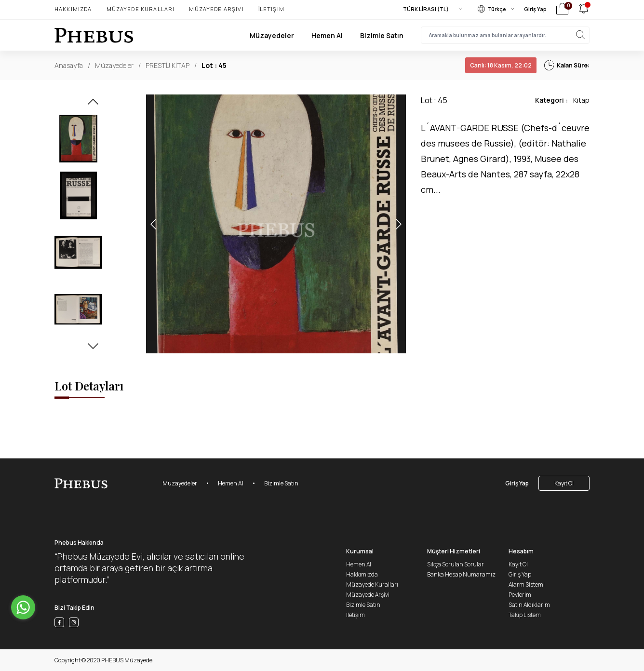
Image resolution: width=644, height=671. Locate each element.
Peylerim (520, 595)
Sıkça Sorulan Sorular (456, 564)
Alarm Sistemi (527, 584)
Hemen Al (327, 35)
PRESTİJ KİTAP (168, 65)
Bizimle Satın (382, 35)
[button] (93, 105)
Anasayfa (69, 65)
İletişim (271, 9)
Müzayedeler (272, 35)
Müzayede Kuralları (141, 9)
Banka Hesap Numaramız (461, 574)
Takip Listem (525, 615)
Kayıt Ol (564, 483)
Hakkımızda (73, 9)
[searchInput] (505, 35)
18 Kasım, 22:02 (501, 65)
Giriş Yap (535, 9)
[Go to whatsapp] (23, 607)
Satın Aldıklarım (529, 605)
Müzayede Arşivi (216, 9)
